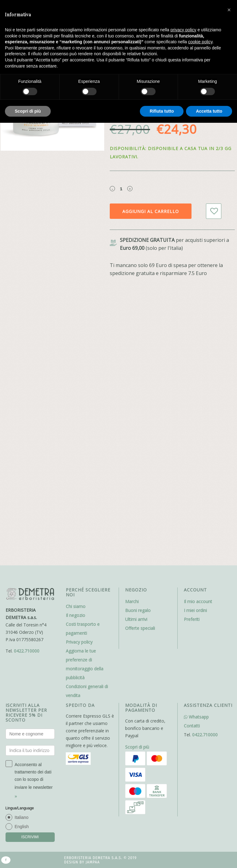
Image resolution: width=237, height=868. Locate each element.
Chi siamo (76, 606)
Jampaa (93, 862)
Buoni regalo (138, 610)
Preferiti (192, 619)
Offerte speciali (140, 628)
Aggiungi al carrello (151, 211)
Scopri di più (137, 747)
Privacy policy (79, 642)
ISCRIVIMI (30, 837)
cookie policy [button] (200, 42)
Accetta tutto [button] (209, 111)
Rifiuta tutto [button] (162, 111)
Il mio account (198, 601)
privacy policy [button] (184, 30)
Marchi (132, 601)
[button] (229, 10)
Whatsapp (196, 717)
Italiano (22, 817)
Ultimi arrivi (136, 619)
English (22, 827)
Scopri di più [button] (28, 111)
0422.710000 (27, 651)
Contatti (192, 726)
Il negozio (75, 615)
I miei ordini (195, 610)
